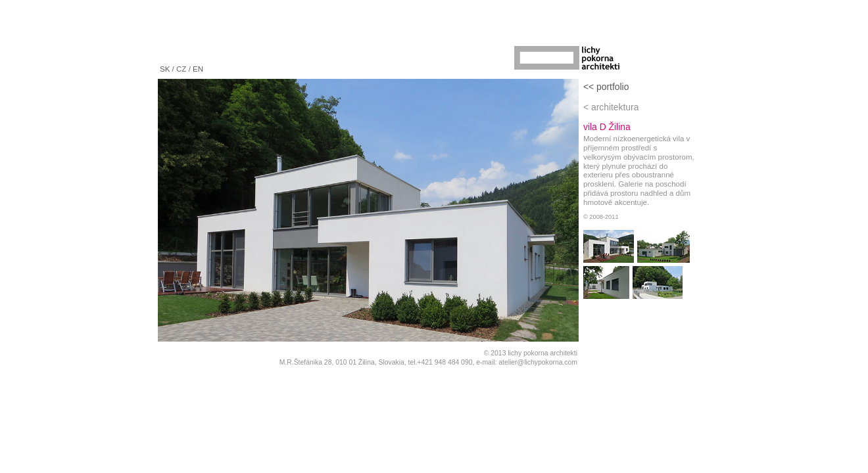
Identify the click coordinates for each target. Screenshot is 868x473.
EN (198, 69)
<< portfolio (606, 87)
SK (165, 69)
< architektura (611, 107)
